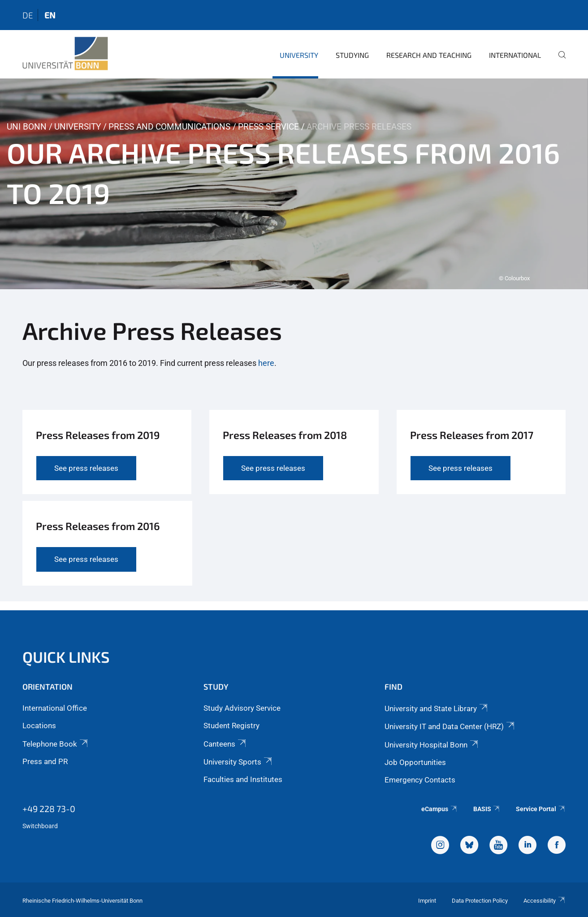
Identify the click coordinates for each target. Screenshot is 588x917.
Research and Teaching (429, 55)
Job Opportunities (415, 762)
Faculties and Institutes (243, 779)
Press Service (268, 127)
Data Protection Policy (480, 901)
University (299, 55)
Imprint (427, 901)
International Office (55, 708)
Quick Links (66, 657)
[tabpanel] (294, 184)
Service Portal (541, 809)
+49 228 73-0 (49, 808)
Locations (39, 726)
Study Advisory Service (242, 708)
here (266, 363)
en (50, 15)
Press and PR (45, 761)
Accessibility (545, 901)
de (28, 15)
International (515, 55)
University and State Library (437, 708)
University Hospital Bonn (432, 745)
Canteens (225, 744)
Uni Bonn (27, 127)
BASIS (487, 809)
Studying (352, 55)
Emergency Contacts (420, 780)
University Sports (238, 762)
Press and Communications (169, 127)
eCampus (439, 809)
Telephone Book (56, 744)
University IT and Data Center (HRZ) (450, 726)
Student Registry (231, 726)
